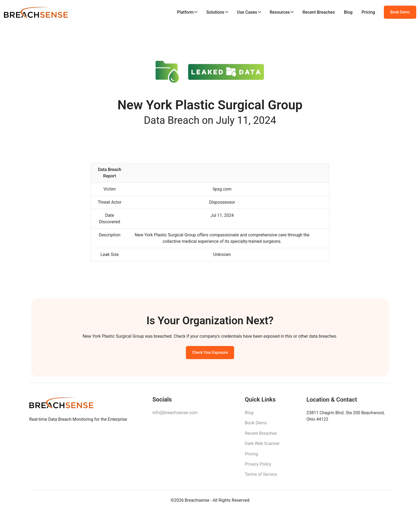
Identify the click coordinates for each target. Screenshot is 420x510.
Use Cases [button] (247, 12)
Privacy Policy (258, 466)
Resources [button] (280, 12)
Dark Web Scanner (262, 446)
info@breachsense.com (175, 414)
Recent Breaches (319, 12)
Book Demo (400, 12)
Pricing (368, 12)
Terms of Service (261, 477)
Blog (348, 12)
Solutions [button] (215, 12)
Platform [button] (185, 12)
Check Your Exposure (210, 353)
